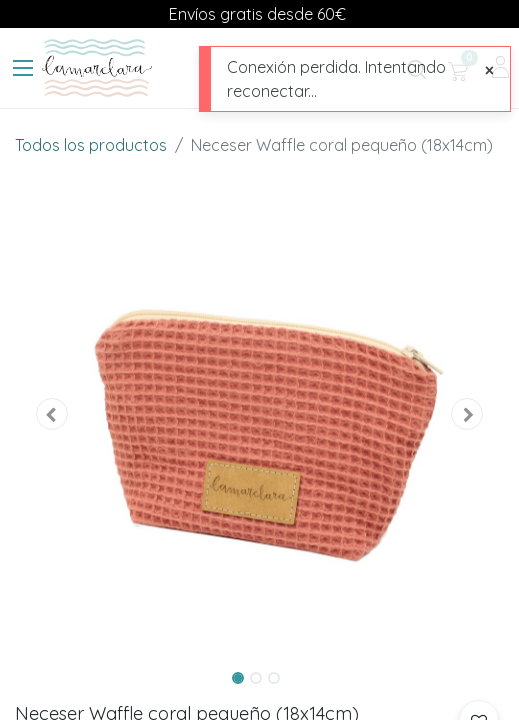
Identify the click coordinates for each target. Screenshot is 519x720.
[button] (51, 414)
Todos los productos (91, 145)
